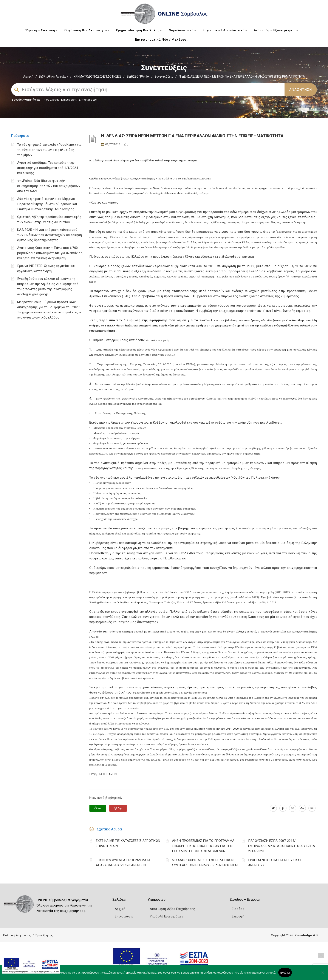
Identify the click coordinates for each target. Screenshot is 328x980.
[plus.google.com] (302, 808)
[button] (321, 955)
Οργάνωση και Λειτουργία (87, 30)
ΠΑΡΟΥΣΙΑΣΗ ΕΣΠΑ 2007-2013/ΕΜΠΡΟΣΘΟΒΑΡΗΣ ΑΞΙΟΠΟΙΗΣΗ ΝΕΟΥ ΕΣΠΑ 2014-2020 (282, 846)
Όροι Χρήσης (44, 935)
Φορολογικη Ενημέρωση (60, 100)
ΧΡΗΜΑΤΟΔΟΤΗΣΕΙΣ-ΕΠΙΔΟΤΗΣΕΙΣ (97, 77)
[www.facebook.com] (283, 808)
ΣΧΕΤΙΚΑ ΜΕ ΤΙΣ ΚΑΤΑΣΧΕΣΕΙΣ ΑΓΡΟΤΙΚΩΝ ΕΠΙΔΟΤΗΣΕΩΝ (128, 843)
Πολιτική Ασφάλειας (17, 935)
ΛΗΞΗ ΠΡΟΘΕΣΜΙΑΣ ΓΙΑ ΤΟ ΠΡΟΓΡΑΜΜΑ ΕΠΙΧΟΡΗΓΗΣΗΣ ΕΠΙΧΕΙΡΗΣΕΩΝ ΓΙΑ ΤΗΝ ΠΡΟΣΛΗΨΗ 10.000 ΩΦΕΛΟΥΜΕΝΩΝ (203, 846)
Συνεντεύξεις (164, 77)
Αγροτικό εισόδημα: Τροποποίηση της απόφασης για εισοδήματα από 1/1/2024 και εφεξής (48, 168)
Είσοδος (238, 909)
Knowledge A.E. (307, 935)
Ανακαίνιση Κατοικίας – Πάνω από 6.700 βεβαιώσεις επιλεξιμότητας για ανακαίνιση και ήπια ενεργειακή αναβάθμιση (50, 253)
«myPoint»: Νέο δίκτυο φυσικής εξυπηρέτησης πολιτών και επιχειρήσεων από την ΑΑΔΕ (49, 186)
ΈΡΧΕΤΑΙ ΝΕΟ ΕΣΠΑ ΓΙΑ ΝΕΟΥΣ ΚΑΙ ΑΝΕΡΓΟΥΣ (274, 863)
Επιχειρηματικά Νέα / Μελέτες (162, 40)
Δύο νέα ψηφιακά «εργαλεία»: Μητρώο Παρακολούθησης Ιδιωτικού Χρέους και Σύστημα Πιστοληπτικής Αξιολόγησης (47, 204)
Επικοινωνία (124, 916)
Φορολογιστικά (182, 30)
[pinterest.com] (293, 808)
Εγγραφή (238, 916)
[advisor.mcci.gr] (312, 808)
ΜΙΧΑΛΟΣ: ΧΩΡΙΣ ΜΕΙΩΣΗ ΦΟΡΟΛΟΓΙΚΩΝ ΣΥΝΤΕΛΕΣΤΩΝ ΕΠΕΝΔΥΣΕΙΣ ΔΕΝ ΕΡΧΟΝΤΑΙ (205, 863)
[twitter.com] (273, 808)
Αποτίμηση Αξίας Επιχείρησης (173, 909)
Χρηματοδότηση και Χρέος (139, 30)
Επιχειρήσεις (88, 100)
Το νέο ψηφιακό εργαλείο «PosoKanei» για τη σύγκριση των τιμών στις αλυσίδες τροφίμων (49, 150)
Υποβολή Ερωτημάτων (166, 916)
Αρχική (28, 77)
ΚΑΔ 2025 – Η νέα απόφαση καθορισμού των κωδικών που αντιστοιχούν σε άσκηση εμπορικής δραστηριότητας (50, 235)
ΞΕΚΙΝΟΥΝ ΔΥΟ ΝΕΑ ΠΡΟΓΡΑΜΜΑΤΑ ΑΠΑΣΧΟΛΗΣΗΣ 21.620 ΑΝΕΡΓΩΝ (123, 863)
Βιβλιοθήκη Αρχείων (53, 77)
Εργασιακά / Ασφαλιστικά (225, 30)
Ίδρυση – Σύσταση (42, 30)
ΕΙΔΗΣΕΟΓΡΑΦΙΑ (138, 77)
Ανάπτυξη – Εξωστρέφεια (276, 30)
